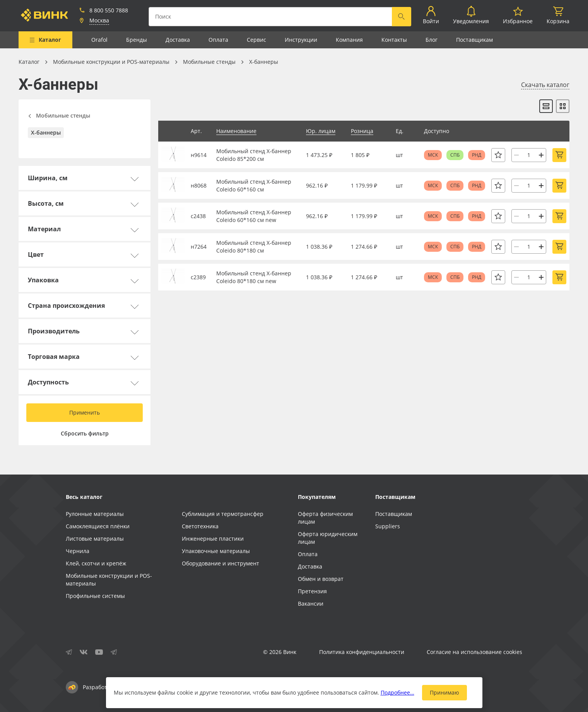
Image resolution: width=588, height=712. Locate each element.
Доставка (178, 40)
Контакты (394, 40)
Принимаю (444, 692)
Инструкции (301, 40)
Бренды (137, 40)
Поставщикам (474, 40)
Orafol (99, 40)
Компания (349, 40)
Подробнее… (397, 692)
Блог (432, 40)
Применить (85, 412)
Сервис (256, 40)
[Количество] (529, 155)
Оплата (218, 40)
